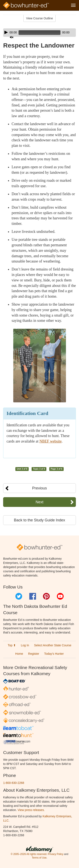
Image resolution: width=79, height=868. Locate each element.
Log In (25, 645)
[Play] (6, 32)
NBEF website (51, 441)
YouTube (60, 596)
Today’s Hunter (54, 654)
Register (34, 654)
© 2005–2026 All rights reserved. (29, 854)
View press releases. (31, 810)
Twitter (19, 596)
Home (19, 654)
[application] (39, 33)
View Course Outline (39, 18)
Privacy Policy (56, 854)
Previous (39, 488)
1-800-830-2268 (14, 783)
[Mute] (12, 37)
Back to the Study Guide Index (39, 520)
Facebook (33, 596)
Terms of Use (39, 858)
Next (39, 502)
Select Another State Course (53, 645)
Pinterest (46, 596)
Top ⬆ (12, 645)
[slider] (39, 33)
